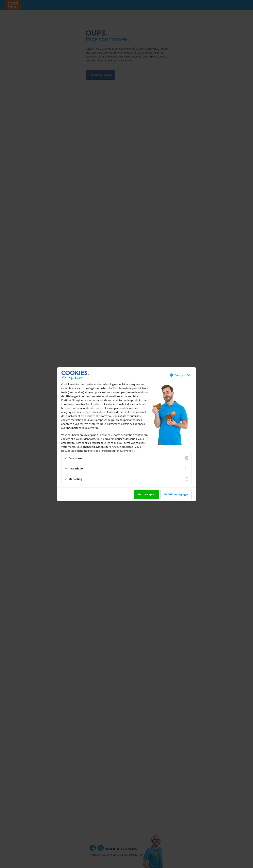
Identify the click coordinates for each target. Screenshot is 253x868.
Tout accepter (147, 494)
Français (180, 375)
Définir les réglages (176, 494)
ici (112, 435)
